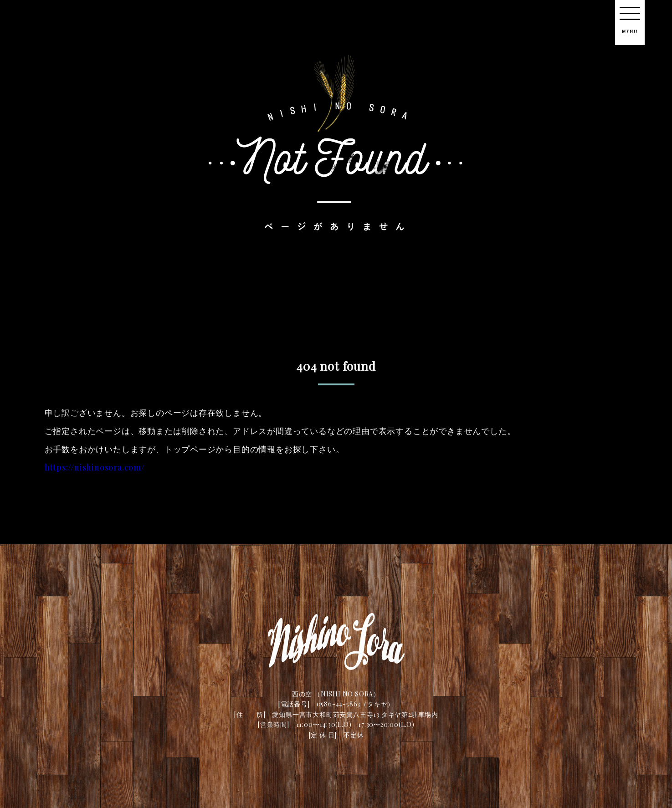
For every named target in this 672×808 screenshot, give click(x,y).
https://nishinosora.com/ (95, 470)
